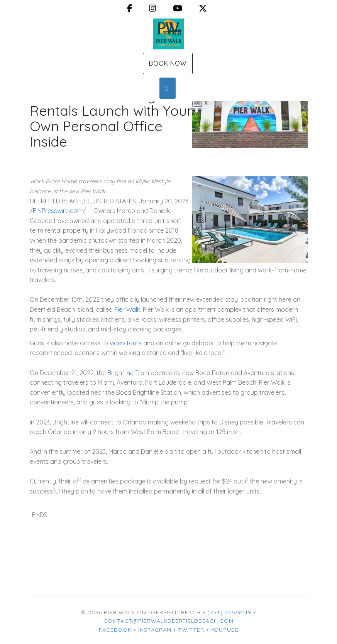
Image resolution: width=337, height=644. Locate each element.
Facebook (115, 630)
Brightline (120, 373)
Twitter (191, 630)
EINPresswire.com (58, 211)
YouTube (225, 630)
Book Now (168, 63)
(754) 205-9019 (229, 612)
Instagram (155, 630)
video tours (126, 343)
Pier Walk (127, 309)
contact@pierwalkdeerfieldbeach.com (168, 621)
